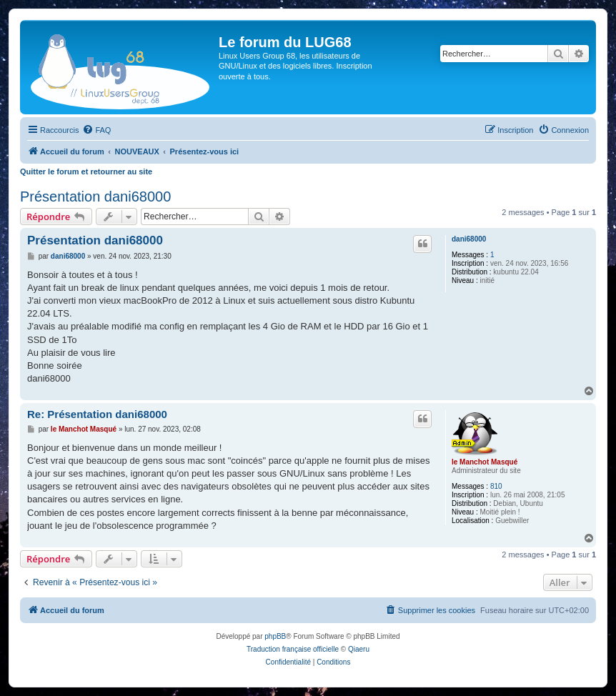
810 (496, 486)
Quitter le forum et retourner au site (86, 171)
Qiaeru (359, 649)
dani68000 (469, 239)
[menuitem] (96, 130)
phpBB (275, 636)
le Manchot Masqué (485, 462)
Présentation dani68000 (95, 197)
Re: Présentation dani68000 (97, 414)
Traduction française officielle (293, 649)
